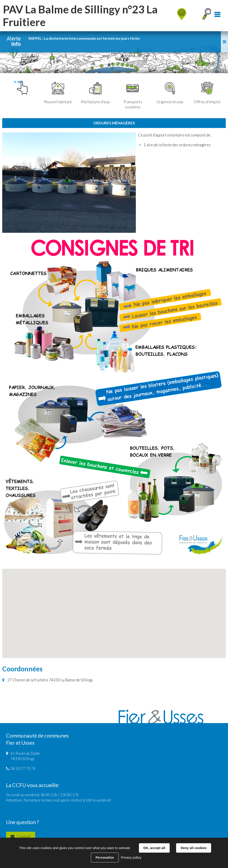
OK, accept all (154, 848)
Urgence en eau (170, 93)
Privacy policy (131, 857)
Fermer (224, 42)
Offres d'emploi (207, 93)
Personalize (105, 858)
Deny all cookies (193, 848)
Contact (24, 836)
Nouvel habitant (58, 93)
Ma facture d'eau (95, 93)
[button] (114, 609)
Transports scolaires (133, 96)
